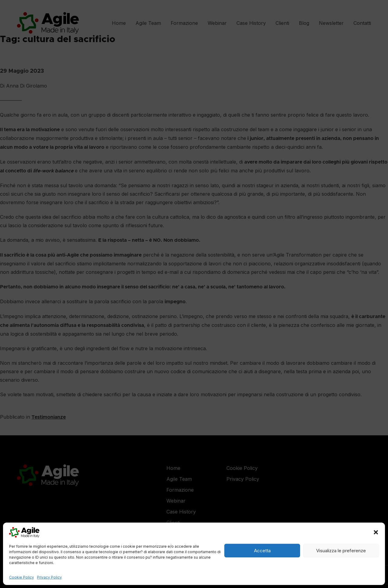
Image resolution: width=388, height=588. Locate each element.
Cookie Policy (22, 577)
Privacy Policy (49, 577)
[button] (376, 532)
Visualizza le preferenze (341, 551)
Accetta (262, 551)
